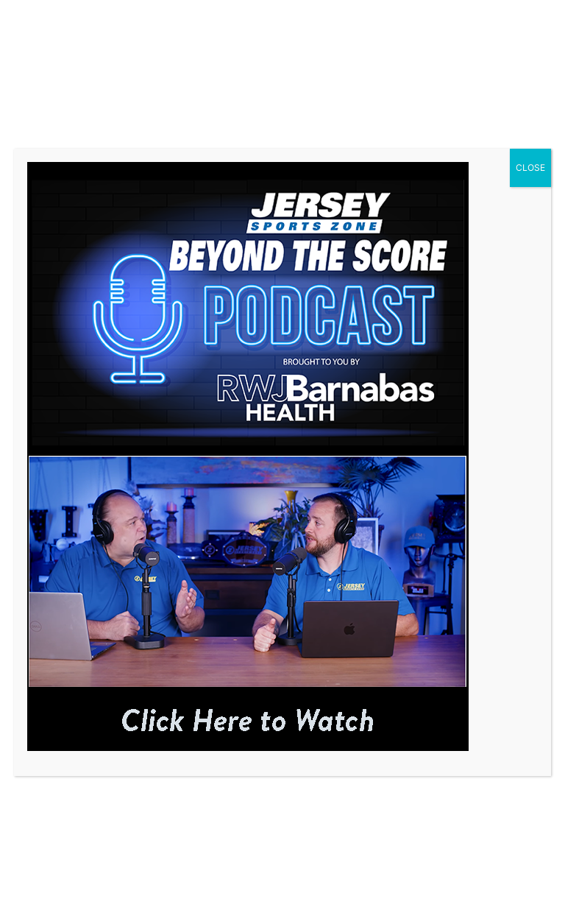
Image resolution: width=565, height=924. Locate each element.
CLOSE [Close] (530, 167)
